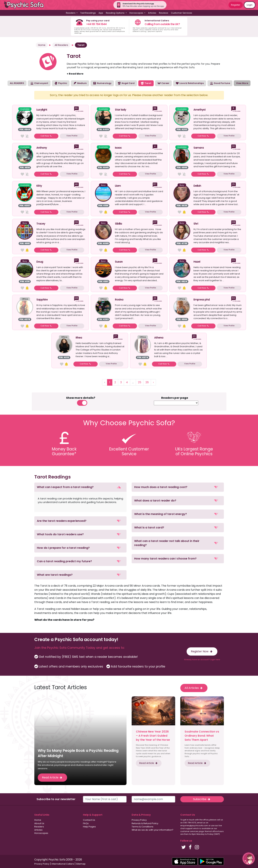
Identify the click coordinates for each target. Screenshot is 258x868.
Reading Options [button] (115, 13)
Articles (152, 13)
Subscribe (202, 799)
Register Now (202, 651)
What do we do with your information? (152, 830)
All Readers (61, 45)
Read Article (52, 777)
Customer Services (182, 13)
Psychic (61, 83)
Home (42, 45)
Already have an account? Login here (202, 659)
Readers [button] (71, 13)
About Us (39, 823)
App (101, 13)
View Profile (72, 136)
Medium (80, 83)
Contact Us (89, 820)
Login (250, 5)
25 (140, 382)
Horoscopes (41, 833)
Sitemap (81, 864)
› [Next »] (153, 382)
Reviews (164, 13)
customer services (189, 831)
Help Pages (89, 827)
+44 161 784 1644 (96, 24)
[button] (80, 487)
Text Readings (88, 13)
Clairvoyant (39, 83)
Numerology (102, 83)
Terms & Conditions (142, 827)
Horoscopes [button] (137, 13)
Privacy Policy (139, 820)
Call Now (46, 136)
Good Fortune (220, 83)
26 (147, 382)
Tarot (146, 83)
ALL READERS (17, 83)
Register (236, 5)
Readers (39, 827)
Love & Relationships (190, 83)
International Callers (63, 864)
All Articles (194, 688)
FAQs (86, 823)
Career (163, 83)
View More (242, 83)
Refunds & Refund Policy (145, 823)
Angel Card (126, 83)
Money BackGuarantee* (64, 451)
